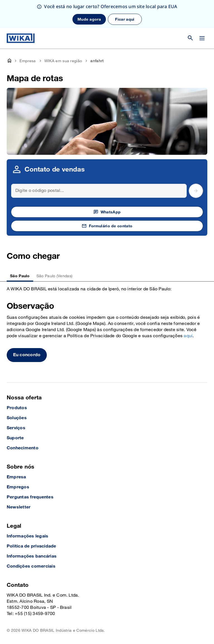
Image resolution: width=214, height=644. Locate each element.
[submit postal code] (196, 191)
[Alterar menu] (202, 38)
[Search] (99, 191)
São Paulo (20, 276)
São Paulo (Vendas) (55, 276)
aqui (188, 336)
